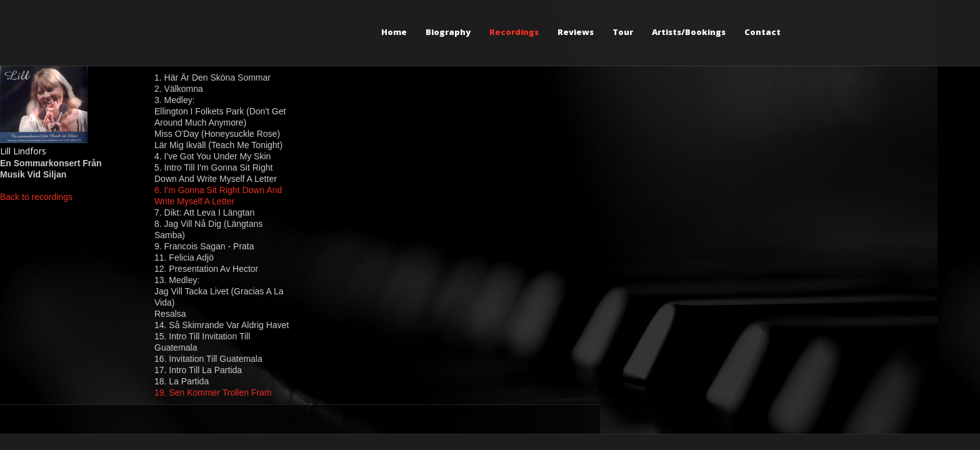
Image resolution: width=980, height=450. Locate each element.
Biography (448, 32)
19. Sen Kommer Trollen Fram (213, 392)
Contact (762, 32)
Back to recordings (36, 197)
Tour (623, 32)
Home (394, 32)
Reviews (576, 32)
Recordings (514, 32)
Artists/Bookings (689, 32)
